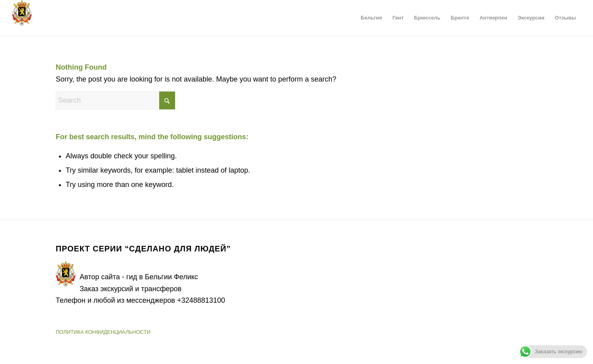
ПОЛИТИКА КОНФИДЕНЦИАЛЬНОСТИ (103, 332)
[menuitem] (371, 18)
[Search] (115, 100)
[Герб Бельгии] (22, 18)
